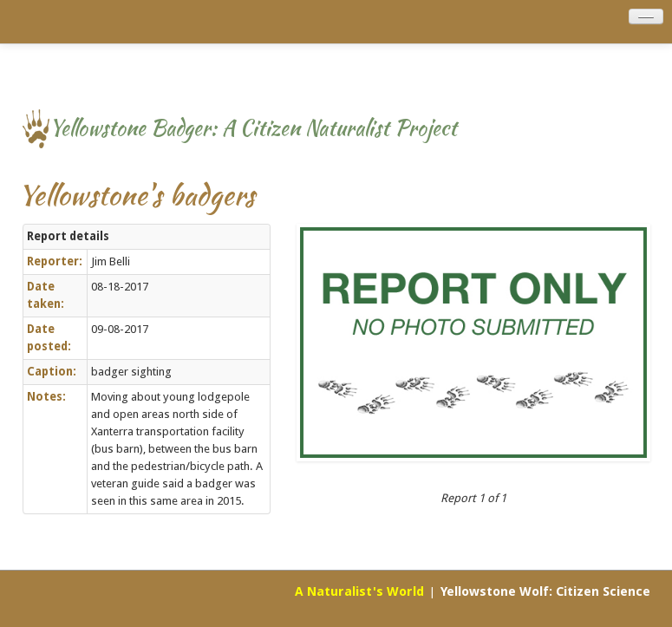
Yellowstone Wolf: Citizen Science (545, 591)
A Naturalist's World (359, 591)
